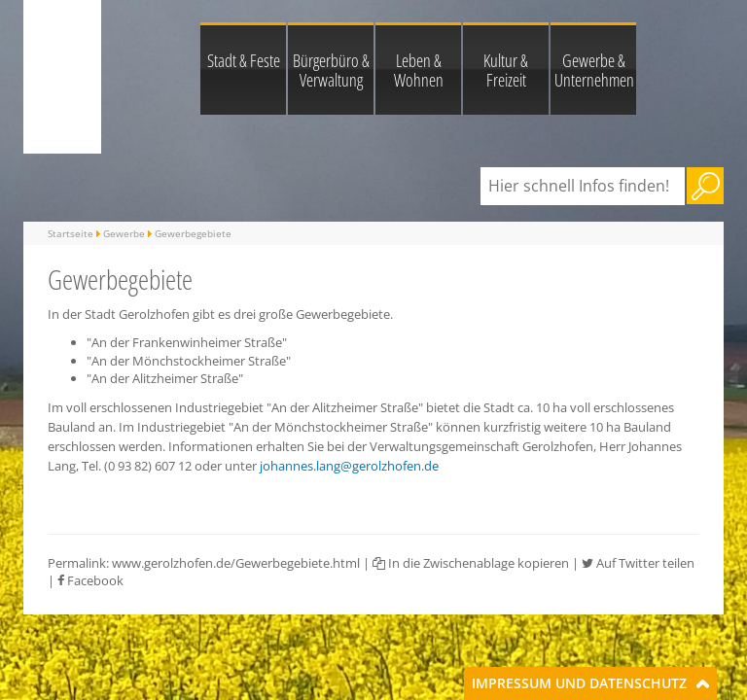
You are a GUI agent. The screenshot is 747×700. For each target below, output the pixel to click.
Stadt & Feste (244, 60)
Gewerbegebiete (193, 233)
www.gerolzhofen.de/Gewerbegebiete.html (236, 563)
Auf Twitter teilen (638, 563)
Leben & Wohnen (419, 70)
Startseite (71, 233)
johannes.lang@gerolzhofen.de (349, 466)
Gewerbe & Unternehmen (594, 70)
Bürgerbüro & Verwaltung (331, 70)
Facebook (90, 580)
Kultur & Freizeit (506, 70)
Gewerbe (124, 233)
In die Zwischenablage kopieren (471, 563)
